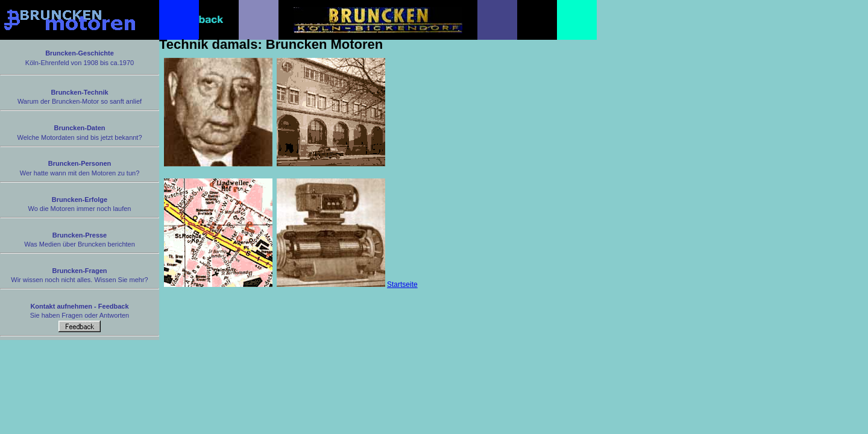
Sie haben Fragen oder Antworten (80, 317)
